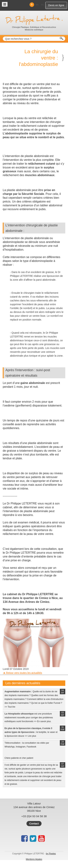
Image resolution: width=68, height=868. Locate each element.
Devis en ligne (56, 5)
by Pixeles (51, 854)
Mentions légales (34, 859)
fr (32, 5)
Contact (34, 824)
